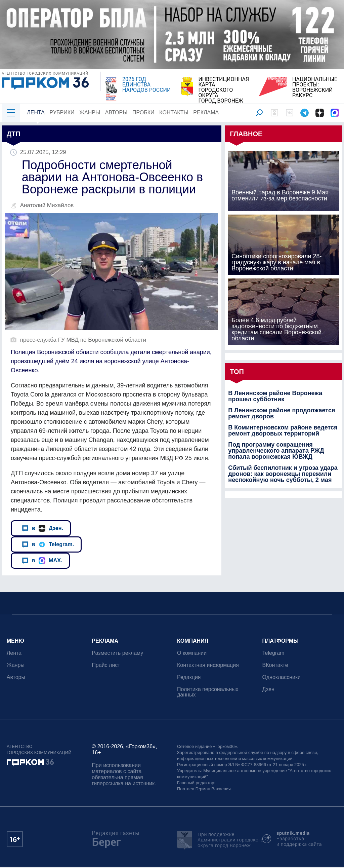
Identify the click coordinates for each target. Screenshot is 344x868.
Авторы (116, 112)
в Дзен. (42, 528)
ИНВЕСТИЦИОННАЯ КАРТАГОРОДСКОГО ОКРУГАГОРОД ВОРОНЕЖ (224, 90)
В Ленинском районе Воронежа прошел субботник (275, 396)
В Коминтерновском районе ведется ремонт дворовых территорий (283, 430)
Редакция (189, 677)
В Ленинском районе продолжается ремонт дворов (282, 413)
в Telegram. (48, 544)
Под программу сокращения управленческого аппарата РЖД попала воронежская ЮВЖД (276, 451)
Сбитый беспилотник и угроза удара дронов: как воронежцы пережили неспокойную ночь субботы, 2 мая (283, 474)
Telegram (273, 653)
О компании (192, 653)
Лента (36, 112)
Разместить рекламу (118, 653)
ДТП (14, 134)
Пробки (143, 112)
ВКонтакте (275, 665)
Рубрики (62, 112)
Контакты (174, 112)
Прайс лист (106, 665)
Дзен (268, 689)
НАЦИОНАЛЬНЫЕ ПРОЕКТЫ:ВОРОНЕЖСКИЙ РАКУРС (315, 87)
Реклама (206, 112)
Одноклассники (282, 677)
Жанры (90, 112)
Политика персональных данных (208, 692)
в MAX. (42, 560)
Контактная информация (208, 665)
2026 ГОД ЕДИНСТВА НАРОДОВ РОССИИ (146, 85)
